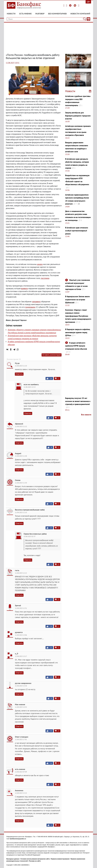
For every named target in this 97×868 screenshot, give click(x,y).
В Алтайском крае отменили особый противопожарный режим (77, 231)
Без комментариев (57, 14)
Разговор (40, 14)
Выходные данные (13, 859)
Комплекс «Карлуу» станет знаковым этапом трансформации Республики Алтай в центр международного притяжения (78, 316)
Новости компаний (80, 14)
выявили (24, 288)
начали (40, 264)
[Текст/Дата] (88, 19)
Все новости (86, 415)
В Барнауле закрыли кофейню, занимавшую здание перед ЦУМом (78, 332)
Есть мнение (25, 14)
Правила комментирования (60, 859)
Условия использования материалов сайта (35, 859)
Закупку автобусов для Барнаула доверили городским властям (78, 116)
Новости (11, 14)
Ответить (19, 374)
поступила (45, 278)
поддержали (30, 307)
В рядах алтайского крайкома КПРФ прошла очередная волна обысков (76, 346)
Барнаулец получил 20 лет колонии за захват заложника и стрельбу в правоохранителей (78, 401)
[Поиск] (84, 19)
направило (36, 302)
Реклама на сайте (35, 861)
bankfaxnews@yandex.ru (18, 839)
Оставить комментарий (52, 355)
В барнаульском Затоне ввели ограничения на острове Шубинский (77, 300)
